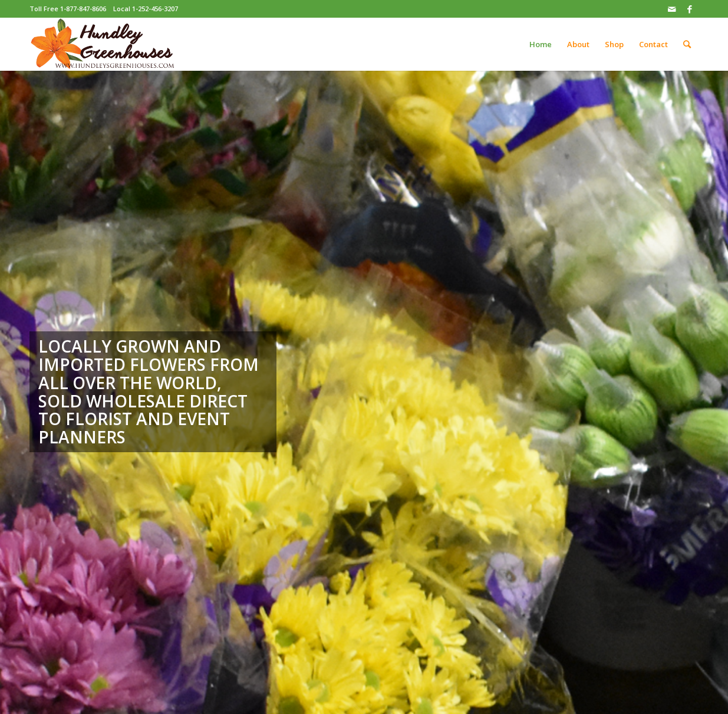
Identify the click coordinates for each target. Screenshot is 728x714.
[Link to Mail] (672, 9)
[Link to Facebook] (690, 9)
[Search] (687, 44)
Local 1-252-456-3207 (146, 9)
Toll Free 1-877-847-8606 (68, 9)
